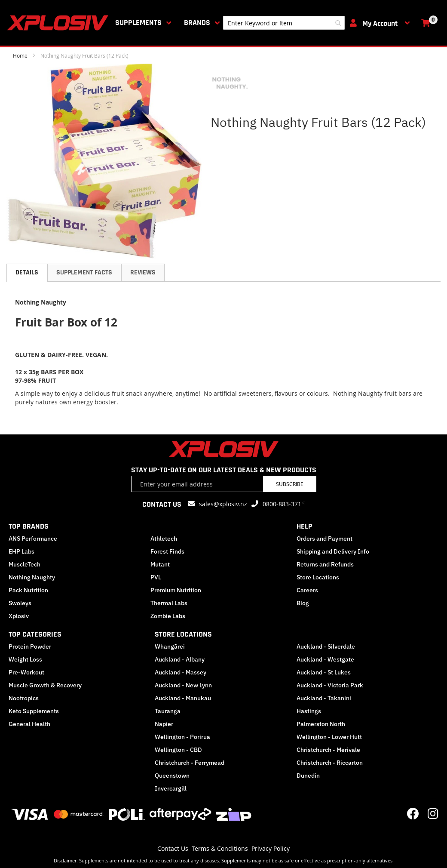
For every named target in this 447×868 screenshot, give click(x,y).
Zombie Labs (168, 616)
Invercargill (171, 788)
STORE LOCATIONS (183, 634)
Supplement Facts (84, 272)
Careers (307, 590)
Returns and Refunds (325, 564)
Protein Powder (30, 646)
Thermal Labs (169, 603)
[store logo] (59, 23)
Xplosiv (19, 616)
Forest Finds (167, 551)
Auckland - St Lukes (324, 672)
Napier (164, 724)
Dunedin (308, 776)
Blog (303, 603)
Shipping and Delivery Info (333, 551)
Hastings (309, 711)
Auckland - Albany (180, 659)
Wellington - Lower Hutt (329, 737)
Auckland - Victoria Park (330, 685)
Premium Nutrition (176, 590)
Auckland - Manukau (183, 698)
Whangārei (170, 646)
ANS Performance (33, 539)
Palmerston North (321, 724)
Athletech (164, 539)
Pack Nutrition (28, 590)
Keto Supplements (34, 711)
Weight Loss (25, 659)
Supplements (138, 23)
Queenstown (172, 776)
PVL (156, 577)
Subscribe (290, 484)
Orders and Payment (325, 539)
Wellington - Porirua (182, 737)
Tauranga (168, 711)
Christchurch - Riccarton (330, 763)
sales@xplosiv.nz (223, 504)
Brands (197, 23)
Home (20, 55)
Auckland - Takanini (324, 698)
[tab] (27, 273)
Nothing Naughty (32, 577)
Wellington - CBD (178, 750)
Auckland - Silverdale (326, 646)
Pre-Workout (26, 672)
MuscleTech (24, 564)
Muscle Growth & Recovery (45, 685)
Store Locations (318, 577)
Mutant (160, 564)
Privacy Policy (271, 848)
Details (27, 272)
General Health (29, 724)
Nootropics (24, 698)
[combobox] (284, 23)
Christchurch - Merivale (328, 750)
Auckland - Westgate (325, 659)
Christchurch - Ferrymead (190, 763)
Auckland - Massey (181, 672)
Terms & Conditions (220, 848)
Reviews (143, 272)
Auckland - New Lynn (183, 685)
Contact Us (173, 848)
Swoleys (20, 603)
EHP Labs (21, 551)
